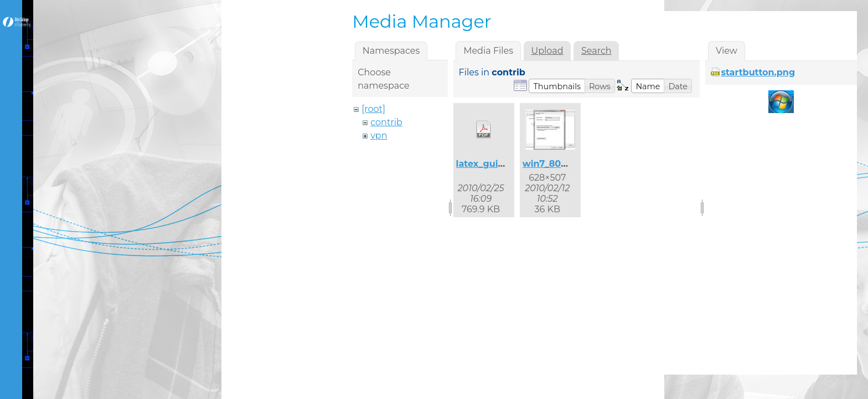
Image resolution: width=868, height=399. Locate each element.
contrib (386, 122)
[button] (557, 86)
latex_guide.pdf (492, 164)
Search (596, 51)
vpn (379, 135)
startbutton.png (758, 72)
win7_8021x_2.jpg (563, 164)
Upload (547, 51)
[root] (373, 109)
